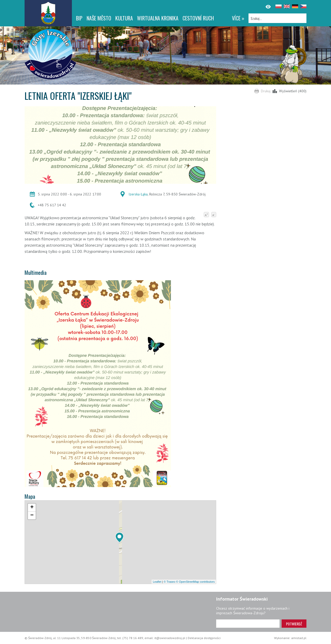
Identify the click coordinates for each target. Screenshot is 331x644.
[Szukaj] (277, 18)
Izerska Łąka (138, 194)
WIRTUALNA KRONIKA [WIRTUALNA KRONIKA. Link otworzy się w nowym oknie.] (158, 18)
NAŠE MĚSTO (99, 18)
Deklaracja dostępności (204, 638)
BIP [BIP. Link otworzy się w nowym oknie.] (79, 18)
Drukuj (266, 91)
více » (238, 18)
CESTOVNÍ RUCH (198, 18)
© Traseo (170, 582)
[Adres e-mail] (248, 624)
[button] (119, 537)
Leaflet (157, 582)
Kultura (124, 18)
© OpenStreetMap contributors (195, 582)
